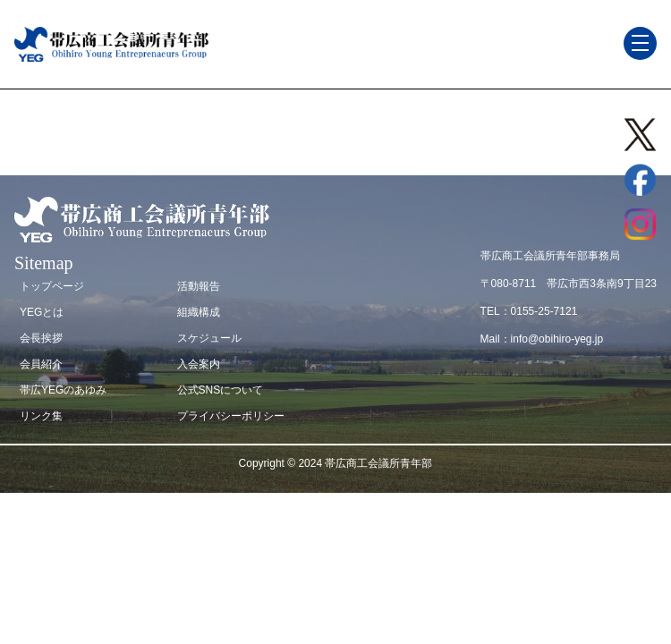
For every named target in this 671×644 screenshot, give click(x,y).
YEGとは (42, 312)
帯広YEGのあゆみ (63, 390)
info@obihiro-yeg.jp (557, 339)
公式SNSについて (221, 390)
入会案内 (199, 364)
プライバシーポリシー (231, 416)
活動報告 (199, 286)
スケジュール (209, 338)
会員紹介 (41, 364)
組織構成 (199, 312)
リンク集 (41, 416)
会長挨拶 (41, 338)
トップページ (52, 286)
